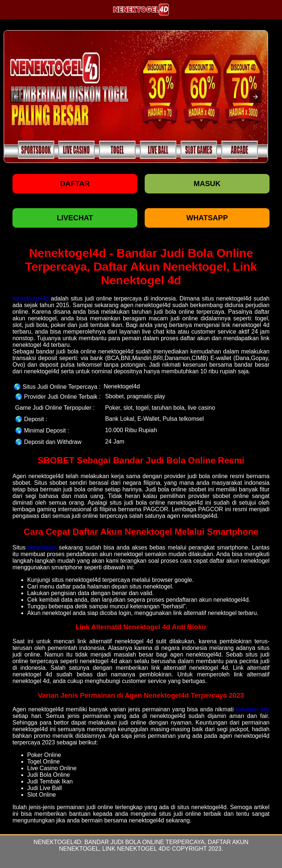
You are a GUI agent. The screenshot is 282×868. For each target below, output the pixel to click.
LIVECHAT (75, 218)
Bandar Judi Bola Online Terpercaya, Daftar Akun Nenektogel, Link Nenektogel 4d (154, 845)
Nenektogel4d (31, 298)
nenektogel (42, 547)
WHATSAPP (207, 218)
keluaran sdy (253, 709)
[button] (16, 97)
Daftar (75, 184)
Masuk (207, 184)
